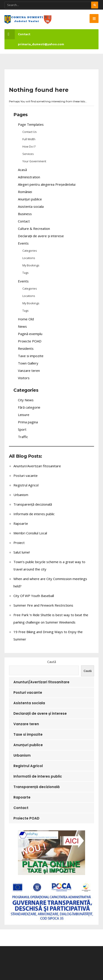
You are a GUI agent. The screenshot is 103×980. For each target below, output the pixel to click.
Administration (29, 177)
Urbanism (21, 495)
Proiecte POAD (30, 341)
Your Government (34, 161)
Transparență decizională (33, 504)
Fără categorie (29, 407)
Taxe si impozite (31, 356)
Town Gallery (28, 363)
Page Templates (31, 124)
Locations (29, 258)
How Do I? (29, 146)
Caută (52, 662)
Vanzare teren (29, 371)
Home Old (26, 319)
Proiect (19, 543)
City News (26, 400)
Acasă (22, 170)
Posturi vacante (26, 476)
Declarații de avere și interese (41, 236)
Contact (17, 34)
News (22, 326)
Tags (26, 273)
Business (25, 214)
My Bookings (31, 265)
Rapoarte (21, 523)
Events (23, 243)
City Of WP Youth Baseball (34, 596)
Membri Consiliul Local (30, 533)
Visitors (24, 378)
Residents (26, 348)
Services (28, 154)
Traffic (23, 437)
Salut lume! (22, 552)
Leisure (24, 415)
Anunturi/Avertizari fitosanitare (37, 466)
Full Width (29, 139)
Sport (22, 429)
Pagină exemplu (30, 334)
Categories (30, 251)
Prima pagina (28, 422)
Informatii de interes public (34, 514)
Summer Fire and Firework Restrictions (43, 605)
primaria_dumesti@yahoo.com (41, 44)
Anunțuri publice (30, 199)
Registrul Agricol (26, 485)
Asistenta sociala (31, 206)
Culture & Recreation (34, 229)
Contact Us (30, 132)
